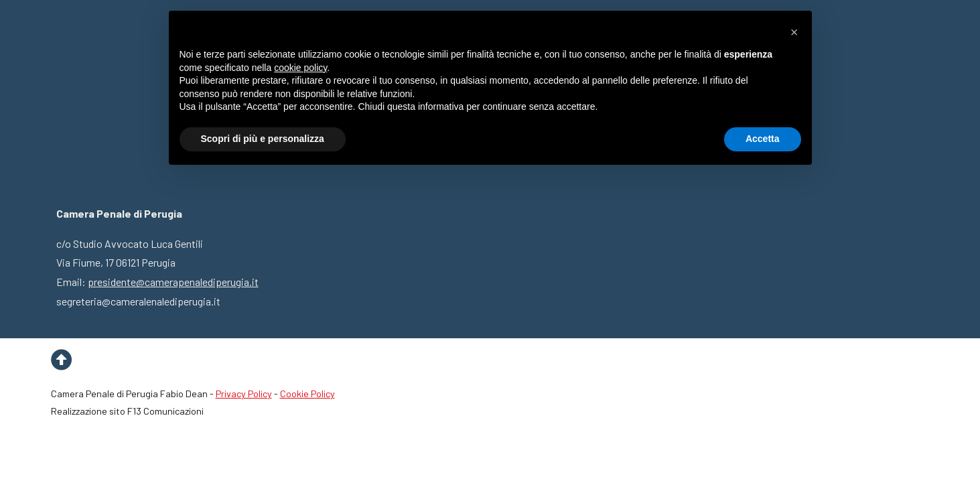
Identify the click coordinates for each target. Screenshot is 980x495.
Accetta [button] (763, 139)
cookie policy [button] (300, 68)
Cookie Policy (307, 394)
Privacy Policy (244, 394)
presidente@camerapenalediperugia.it (173, 282)
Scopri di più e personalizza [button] (263, 139)
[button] (794, 32)
